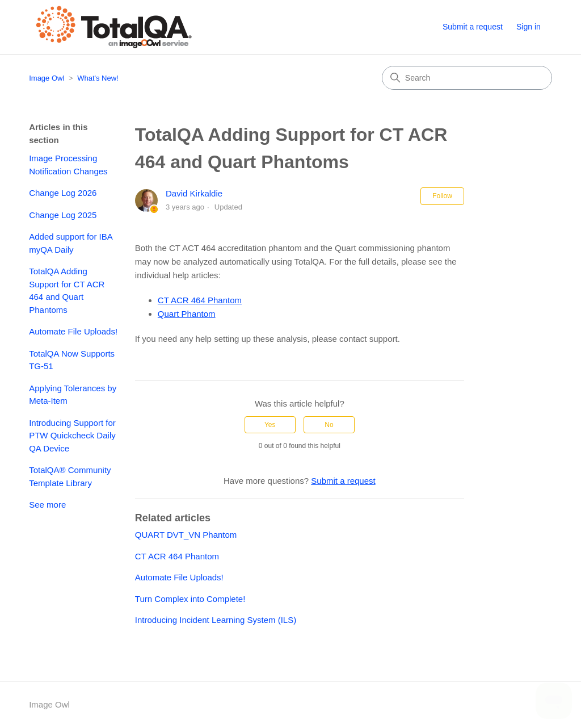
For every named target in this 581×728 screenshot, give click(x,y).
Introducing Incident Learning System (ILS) (216, 620)
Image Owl (47, 78)
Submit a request (473, 27)
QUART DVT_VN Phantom (186, 535)
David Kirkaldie (194, 193)
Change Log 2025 (63, 215)
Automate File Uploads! (73, 331)
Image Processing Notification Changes (68, 165)
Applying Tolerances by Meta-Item (73, 395)
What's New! (98, 78)
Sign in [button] (529, 27)
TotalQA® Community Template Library (70, 476)
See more (47, 505)
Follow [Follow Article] (442, 196)
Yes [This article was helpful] (270, 425)
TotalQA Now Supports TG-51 (72, 360)
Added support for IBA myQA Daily (71, 243)
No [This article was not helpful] (329, 425)
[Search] (467, 78)
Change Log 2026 (63, 193)
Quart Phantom (187, 314)
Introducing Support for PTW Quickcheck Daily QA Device (72, 436)
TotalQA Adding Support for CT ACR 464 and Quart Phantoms (67, 290)
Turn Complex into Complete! (190, 599)
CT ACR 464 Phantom (200, 300)
